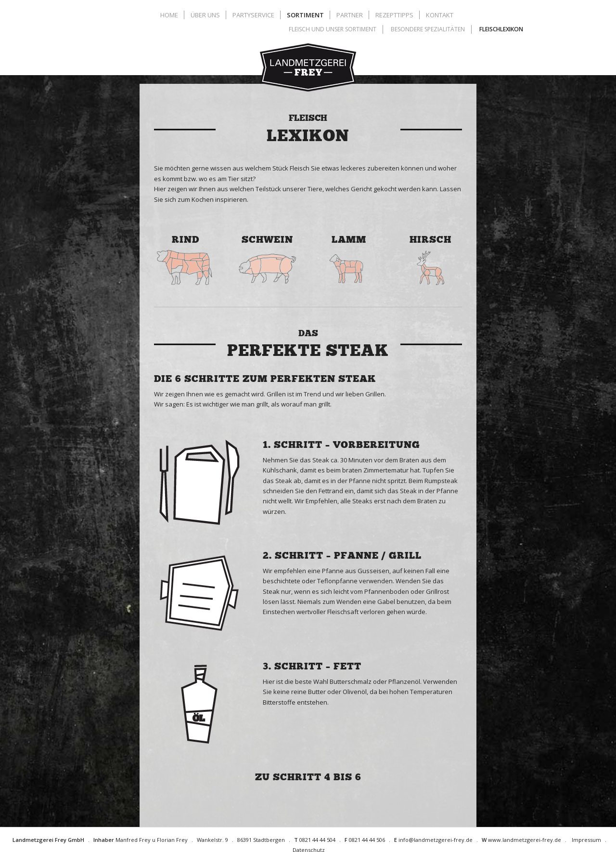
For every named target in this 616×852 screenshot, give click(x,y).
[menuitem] (170, 15)
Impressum (586, 840)
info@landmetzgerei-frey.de (436, 840)
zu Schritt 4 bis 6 (308, 777)
